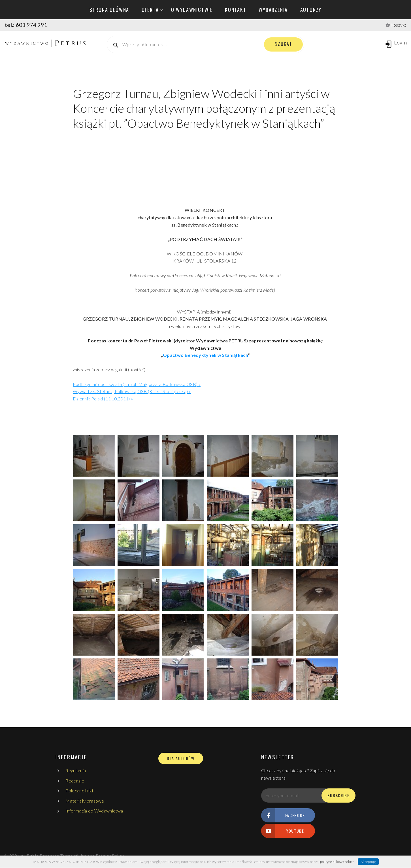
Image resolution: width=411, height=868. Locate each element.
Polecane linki (79, 791)
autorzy (311, 10)
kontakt (236, 10)
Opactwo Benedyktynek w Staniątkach (206, 355)
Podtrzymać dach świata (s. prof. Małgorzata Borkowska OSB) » (137, 384)
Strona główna (109, 10)
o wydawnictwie (192, 10)
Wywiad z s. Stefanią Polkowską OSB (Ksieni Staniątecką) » (132, 391)
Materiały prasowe (85, 801)
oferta (150, 10)
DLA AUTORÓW (181, 758)
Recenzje (75, 781)
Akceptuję (368, 862)
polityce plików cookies (337, 862)
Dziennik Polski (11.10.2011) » (103, 399)
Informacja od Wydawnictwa (94, 811)
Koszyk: (398, 25)
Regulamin (76, 770)
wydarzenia (273, 10)
